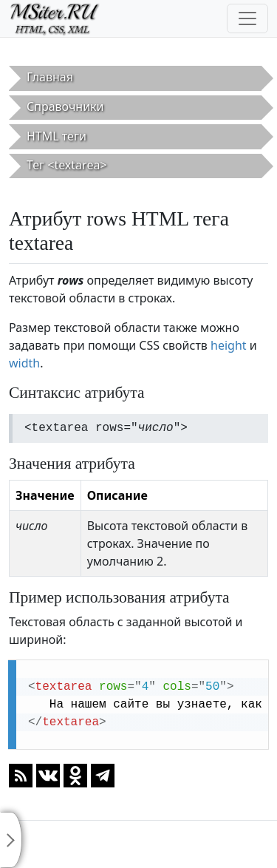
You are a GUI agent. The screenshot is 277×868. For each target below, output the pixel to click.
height (229, 345)
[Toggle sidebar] (11, 840)
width (24, 363)
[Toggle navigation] (247, 18)
